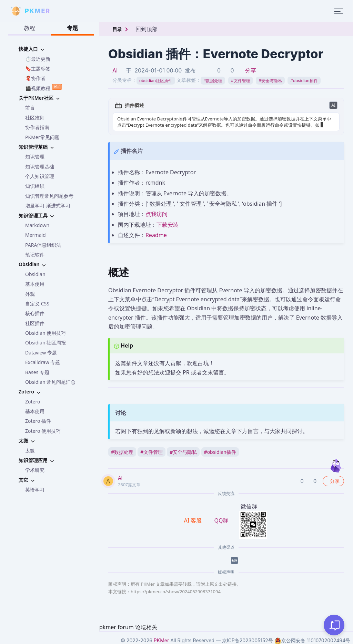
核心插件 (35, 313)
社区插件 (35, 323)
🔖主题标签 (38, 69)
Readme (156, 235)
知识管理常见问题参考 (49, 196)
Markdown (37, 225)
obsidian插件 (304, 81)
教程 (30, 28)
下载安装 (168, 225)
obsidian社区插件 (156, 81)
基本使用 (35, 284)
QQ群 (221, 520)
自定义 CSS (37, 304)
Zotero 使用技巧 (43, 431)
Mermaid (36, 235)
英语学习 (35, 490)
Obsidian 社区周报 (46, 343)
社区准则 (35, 118)
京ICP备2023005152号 (248, 640)
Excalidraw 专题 (43, 362)
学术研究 (35, 470)
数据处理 (213, 81)
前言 (30, 108)
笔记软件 (35, 255)
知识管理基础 (40, 167)
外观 (30, 294)
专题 (72, 28)
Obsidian (35, 274)
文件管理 (241, 81)
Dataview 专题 (41, 353)
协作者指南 (37, 127)
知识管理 (35, 157)
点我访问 (157, 214)
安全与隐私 (270, 81)
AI (115, 70)
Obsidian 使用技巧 (46, 333)
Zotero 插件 (38, 421)
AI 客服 (194, 520)
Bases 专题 (37, 372)
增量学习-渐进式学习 (48, 206)
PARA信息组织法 (43, 245)
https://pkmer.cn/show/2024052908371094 (176, 592)
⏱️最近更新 (38, 59)
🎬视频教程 (44, 87)
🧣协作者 (35, 78)
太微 (30, 451)
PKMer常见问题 (42, 137)
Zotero (33, 402)
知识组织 (35, 186)
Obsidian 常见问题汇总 (50, 382)
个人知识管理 (40, 176)
